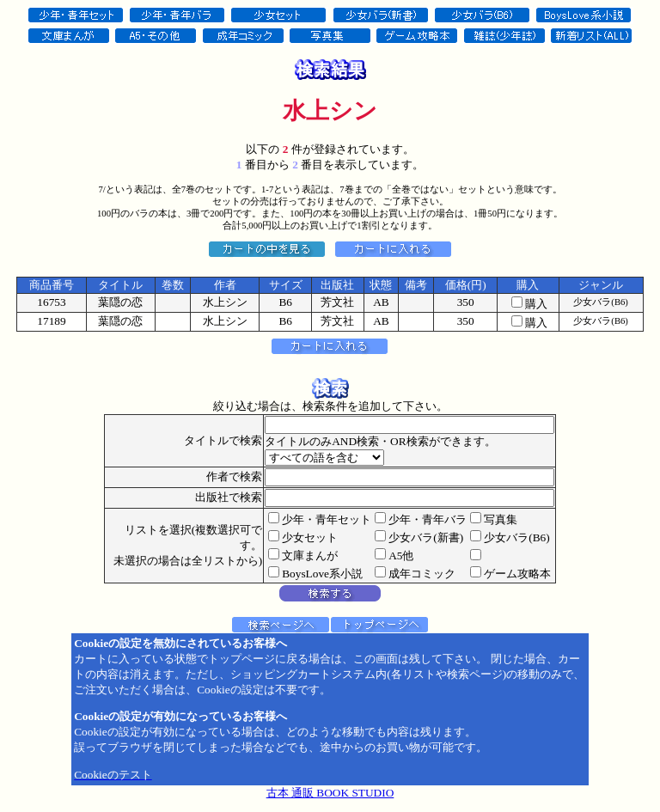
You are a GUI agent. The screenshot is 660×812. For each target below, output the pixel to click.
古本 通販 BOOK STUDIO (330, 793)
